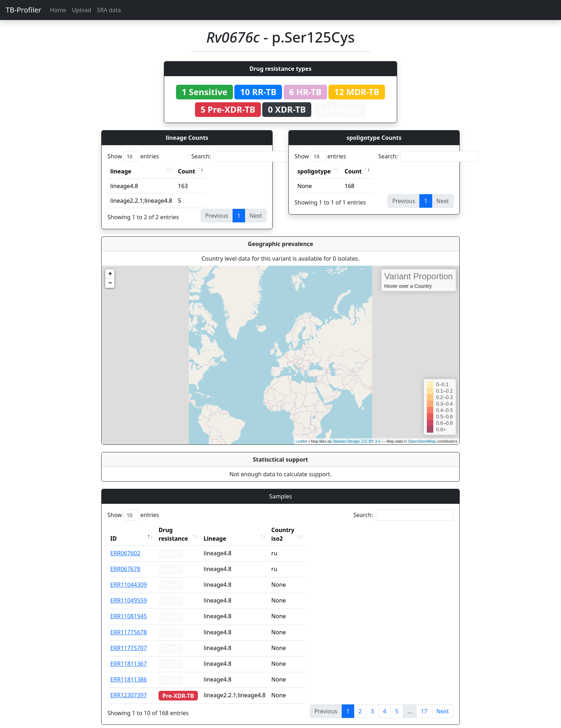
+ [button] (110, 274)
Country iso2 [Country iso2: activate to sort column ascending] (303, 530)
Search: (242, 156)
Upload (82, 10)
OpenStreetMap (422, 441)
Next (443, 703)
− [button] (110, 283)
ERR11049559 (128, 592)
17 (424, 703)
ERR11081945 (128, 608)
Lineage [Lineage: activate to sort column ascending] (228, 530)
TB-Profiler (23, 10)
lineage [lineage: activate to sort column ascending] (121, 171)
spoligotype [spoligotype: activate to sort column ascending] (314, 171)
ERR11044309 (128, 576)
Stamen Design (346, 441)
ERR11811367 (128, 655)
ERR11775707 (128, 639)
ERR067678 (125, 560)
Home (58, 10)
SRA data (109, 10)
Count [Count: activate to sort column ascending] (186, 171)
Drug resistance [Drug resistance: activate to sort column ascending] (181, 530)
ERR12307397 (128, 687)
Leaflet (301, 441)
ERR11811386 (128, 671)
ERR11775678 (128, 624)
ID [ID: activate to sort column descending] (113, 530)
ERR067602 (125, 545)
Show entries (133, 156)
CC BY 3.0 (371, 441)
